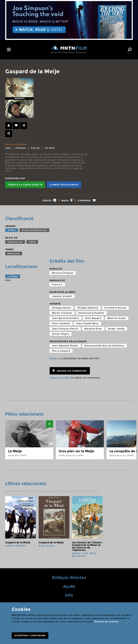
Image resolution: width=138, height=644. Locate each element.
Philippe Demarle (88, 310)
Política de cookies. (107, 622)
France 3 (57, 287)
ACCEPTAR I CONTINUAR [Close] (30, 635)
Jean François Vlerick (65, 331)
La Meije (13, 278)
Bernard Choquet (16, 144)
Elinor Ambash (61, 326)
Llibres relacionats (64, 185)
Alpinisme (14, 256)
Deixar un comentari (70, 373)
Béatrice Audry (117, 320)
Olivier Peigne (61, 336)
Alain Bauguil (93, 320)
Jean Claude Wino (87, 326)
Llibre (32, 244)
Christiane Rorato (115, 310)
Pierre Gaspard (61, 353)
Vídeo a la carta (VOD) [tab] (25, 185)
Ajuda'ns (55, 360)
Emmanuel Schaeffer (91, 315)
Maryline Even (93, 331)
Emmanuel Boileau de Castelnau (104, 348)
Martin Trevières (62, 315)
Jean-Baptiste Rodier (65, 348)
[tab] (46, 201)
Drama (12, 232)
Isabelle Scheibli (62, 298)
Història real (15, 244)
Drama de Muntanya (34, 232)
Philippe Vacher (62, 310)
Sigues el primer (60, 380)
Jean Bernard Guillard (65, 320)
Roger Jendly (116, 331)
